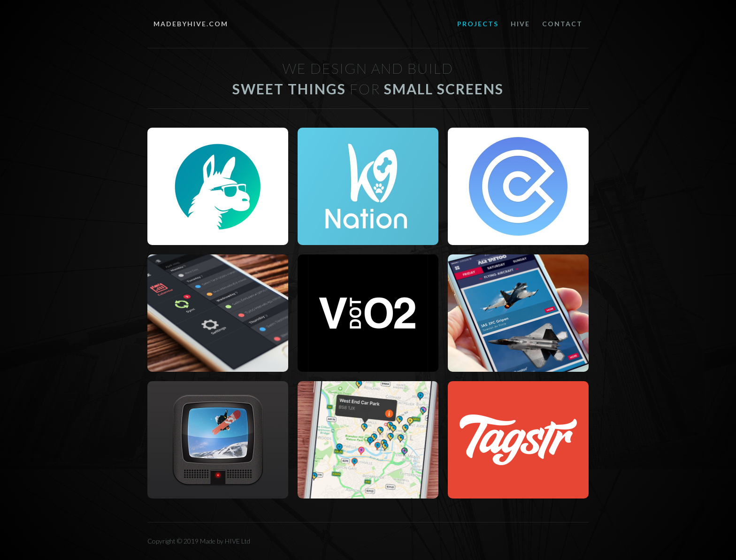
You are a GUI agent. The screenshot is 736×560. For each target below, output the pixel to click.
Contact (562, 24)
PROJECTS (478, 24)
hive (520, 24)
